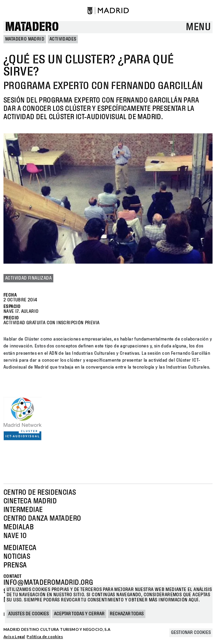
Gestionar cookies (191, 633)
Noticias (17, 557)
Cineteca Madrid (30, 501)
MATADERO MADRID (25, 39)
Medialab (19, 527)
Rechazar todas (127, 614)
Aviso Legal (14, 637)
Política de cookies (45, 637)
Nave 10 (15, 536)
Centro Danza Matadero (42, 519)
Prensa (15, 565)
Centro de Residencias (40, 493)
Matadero (32, 27)
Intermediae (23, 510)
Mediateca (20, 548)
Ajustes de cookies (29, 614)
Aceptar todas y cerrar (79, 614)
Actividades (63, 39)
